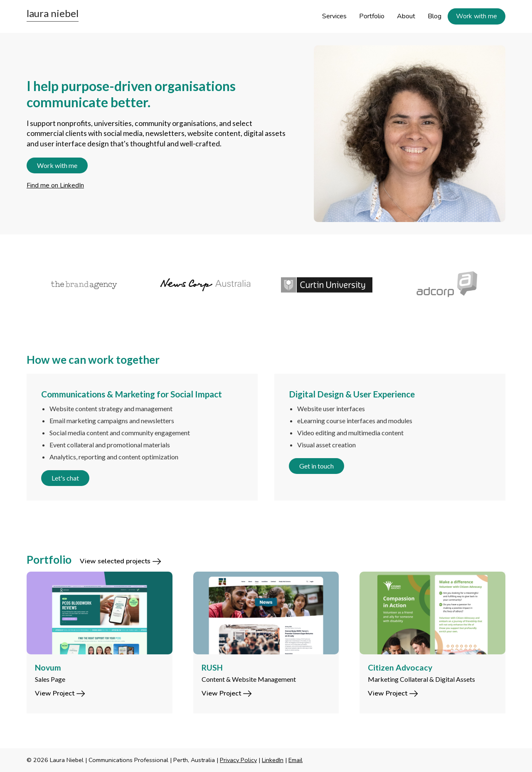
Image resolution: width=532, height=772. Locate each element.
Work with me (477, 16)
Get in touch (316, 466)
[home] (53, 15)
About (406, 16)
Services (334, 16)
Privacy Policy (238, 760)
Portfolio (372, 16)
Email (296, 760)
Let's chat (65, 478)
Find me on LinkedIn (55, 186)
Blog (435, 16)
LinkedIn (273, 760)
